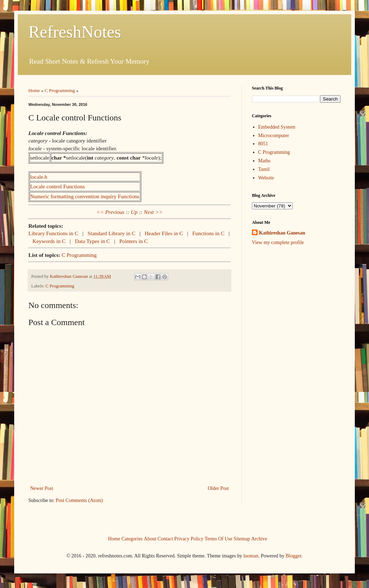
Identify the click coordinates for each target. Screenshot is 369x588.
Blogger (293, 556)
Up (134, 212)
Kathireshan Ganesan (282, 233)
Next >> (153, 212)
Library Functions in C (54, 233)
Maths (265, 161)
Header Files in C (165, 233)
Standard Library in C (112, 233)
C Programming (60, 90)
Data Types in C (93, 241)
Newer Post (42, 488)
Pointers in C (133, 241)
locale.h (39, 177)
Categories (132, 538)
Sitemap (242, 538)
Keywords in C (50, 241)
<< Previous (111, 212)
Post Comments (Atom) (79, 500)
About (150, 538)
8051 (263, 144)
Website (266, 178)
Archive (259, 538)
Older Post (219, 488)
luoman (251, 556)
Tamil (264, 169)
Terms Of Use (219, 538)
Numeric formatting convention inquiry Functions (85, 196)
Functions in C (209, 233)
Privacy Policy (189, 538)
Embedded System (277, 127)
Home (34, 90)
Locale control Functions (57, 186)
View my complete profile (278, 242)
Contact (165, 538)
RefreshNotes (75, 32)
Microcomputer (274, 136)
